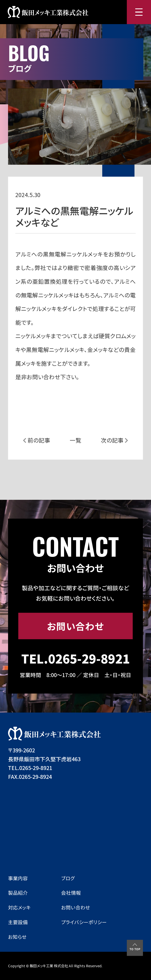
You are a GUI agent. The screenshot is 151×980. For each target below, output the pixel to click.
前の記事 (36, 440)
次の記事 (115, 440)
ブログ (68, 878)
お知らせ (17, 937)
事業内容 (18, 878)
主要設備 (18, 922)
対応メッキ (19, 907)
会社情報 (71, 893)
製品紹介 (18, 893)
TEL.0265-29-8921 (75, 658)
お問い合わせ (75, 626)
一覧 (75, 440)
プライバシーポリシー (84, 922)
